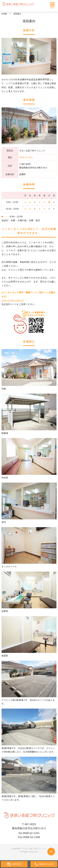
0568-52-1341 (31, 833)
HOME (4, 14)
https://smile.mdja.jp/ (13, 300)
